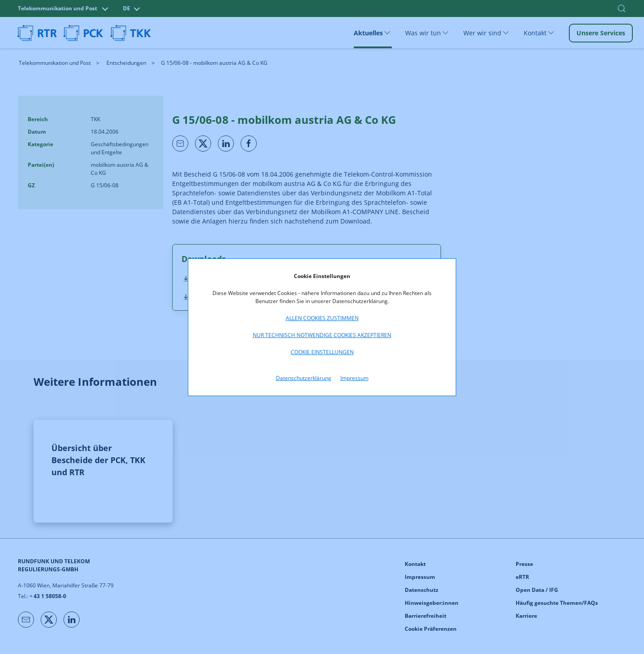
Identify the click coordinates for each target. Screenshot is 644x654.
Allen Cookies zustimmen (322, 318)
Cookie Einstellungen (322, 352)
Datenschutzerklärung (304, 378)
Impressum (354, 378)
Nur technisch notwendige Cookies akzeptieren (322, 335)
